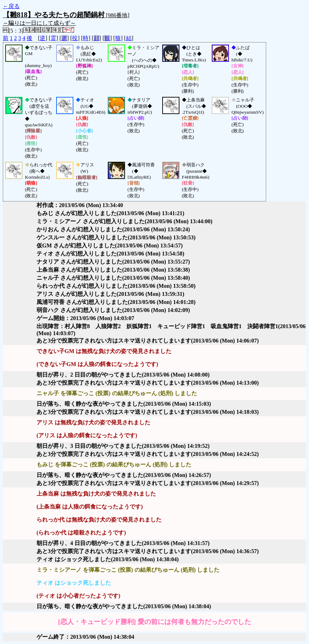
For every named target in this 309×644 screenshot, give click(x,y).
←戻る (11, 6)
